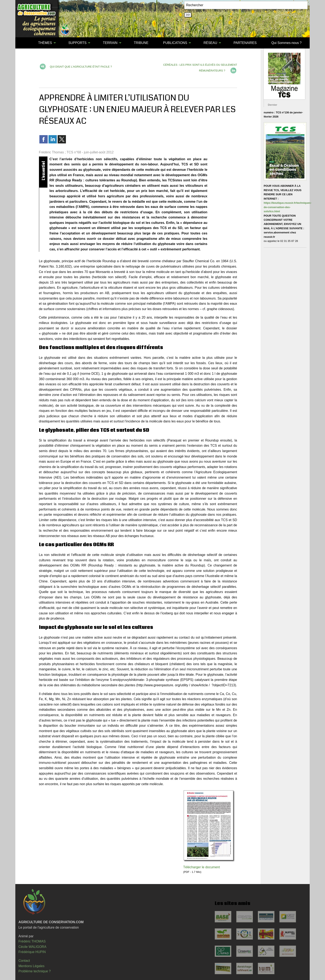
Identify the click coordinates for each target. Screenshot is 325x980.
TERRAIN (110, 43)
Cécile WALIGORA (32, 947)
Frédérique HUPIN (32, 952)
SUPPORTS (78, 43)
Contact (24, 961)
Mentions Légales (31, 966)
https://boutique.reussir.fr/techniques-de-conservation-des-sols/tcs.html (287, 207)
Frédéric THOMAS (32, 941)
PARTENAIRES (245, 43)
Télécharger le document (202, 867)
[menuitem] (23, 43)
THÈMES (45, 43)
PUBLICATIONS (175, 43)
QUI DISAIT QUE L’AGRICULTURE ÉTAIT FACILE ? (81, 67)
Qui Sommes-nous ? (286, 43)
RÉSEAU (210, 43)
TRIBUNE (141, 43)
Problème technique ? (35, 971)
